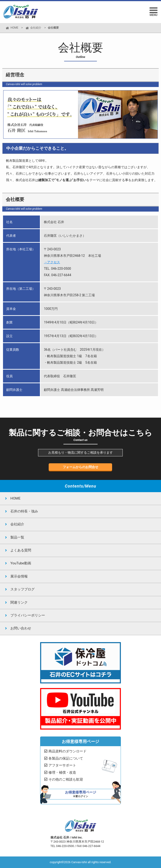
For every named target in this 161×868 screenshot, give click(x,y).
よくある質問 (21, 550)
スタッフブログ (22, 589)
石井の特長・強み (24, 511)
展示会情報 (19, 576)
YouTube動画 (21, 563)
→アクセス (52, 262)
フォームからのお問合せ (80, 467)
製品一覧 (17, 537)
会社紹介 (36, 28)
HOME (14, 28)
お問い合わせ (21, 628)
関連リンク (19, 602)
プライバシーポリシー (28, 615)
